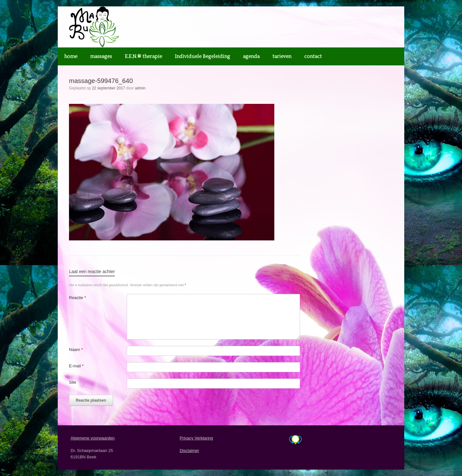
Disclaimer (189, 451)
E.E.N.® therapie (143, 56)
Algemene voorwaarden (93, 438)
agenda (251, 56)
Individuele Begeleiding (202, 56)
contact (313, 56)
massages (101, 56)
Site (73, 382)
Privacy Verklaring (196, 438)
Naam (76, 350)
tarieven (282, 56)
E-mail (76, 366)
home (71, 56)
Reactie (77, 298)
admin (140, 88)
